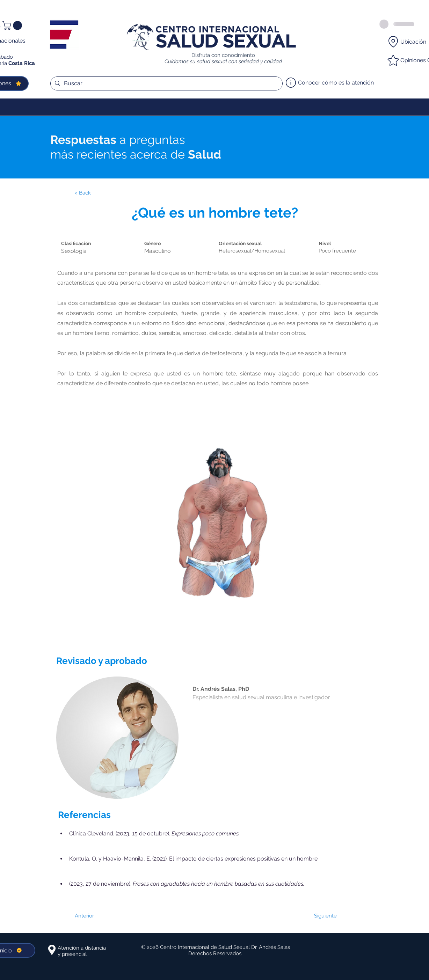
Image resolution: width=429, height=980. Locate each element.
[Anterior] (97, 916)
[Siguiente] (319, 916)
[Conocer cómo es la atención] (331, 83)
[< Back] (97, 193)
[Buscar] (166, 83)
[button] (13, 25)
